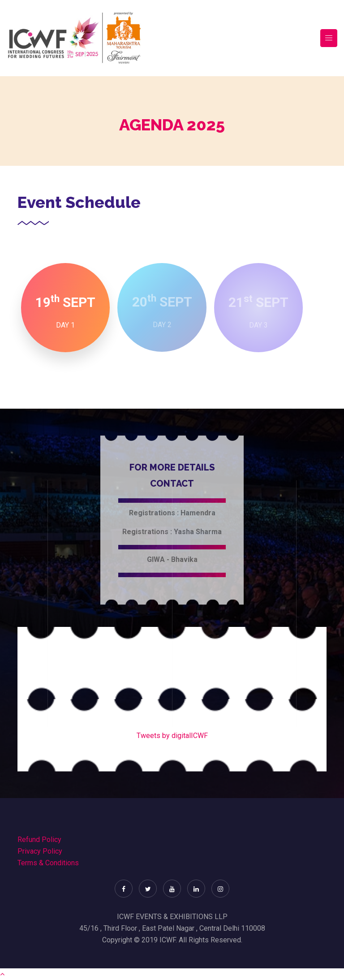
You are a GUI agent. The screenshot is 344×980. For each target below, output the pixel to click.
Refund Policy (39, 840)
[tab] (66, 308)
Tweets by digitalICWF (172, 736)
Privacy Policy (40, 851)
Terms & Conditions (48, 863)
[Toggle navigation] (329, 38)
